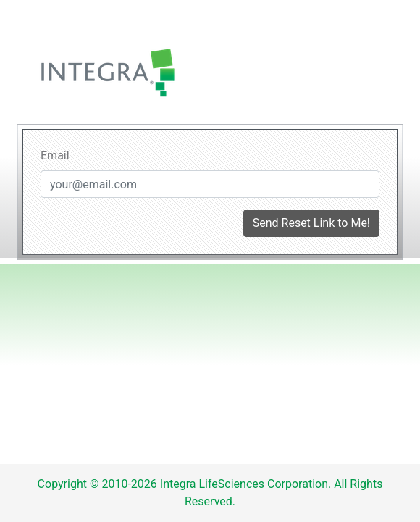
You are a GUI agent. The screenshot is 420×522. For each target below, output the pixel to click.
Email (55, 156)
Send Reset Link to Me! (311, 223)
